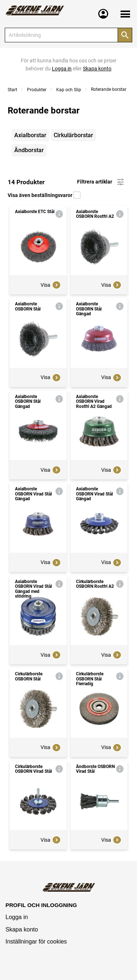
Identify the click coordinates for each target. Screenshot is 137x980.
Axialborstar (30, 135)
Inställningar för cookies (36, 942)
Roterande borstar (109, 89)
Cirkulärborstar (73, 135)
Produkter (37, 90)
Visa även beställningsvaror (44, 195)
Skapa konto (22, 929)
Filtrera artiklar (101, 182)
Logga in (17, 917)
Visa (51, 285)
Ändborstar (29, 150)
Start (12, 90)
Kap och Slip (69, 90)
